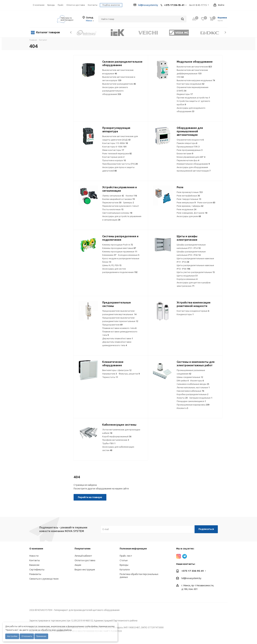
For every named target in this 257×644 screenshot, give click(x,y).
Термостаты (110, 377)
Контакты (35, 560)
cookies (60, 630)
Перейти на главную (90, 497)
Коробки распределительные (193, 394)
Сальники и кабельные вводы (193, 384)
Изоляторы (197, 381)
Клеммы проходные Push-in (118, 245)
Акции (78, 565)
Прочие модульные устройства (193, 98)
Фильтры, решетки (129, 374)
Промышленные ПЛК (188, 147)
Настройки (12, 636)
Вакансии (34, 565)
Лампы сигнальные (113, 196)
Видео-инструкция (85, 570)
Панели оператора (187, 143)
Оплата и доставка (85, 560)
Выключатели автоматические (194, 67)
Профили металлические (116, 440)
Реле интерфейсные (188, 196)
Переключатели (112, 202)
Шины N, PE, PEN (112, 265)
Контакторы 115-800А (115, 143)
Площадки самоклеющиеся (191, 401)
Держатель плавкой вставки (118, 338)
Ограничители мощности (190, 140)
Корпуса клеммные (187, 279)
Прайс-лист (126, 556)
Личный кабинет (83, 556)
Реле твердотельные (189, 199)
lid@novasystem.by (146, 5)
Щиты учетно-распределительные (196, 272)
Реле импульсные (186, 202)
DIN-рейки (183, 381)
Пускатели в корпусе (114, 160)
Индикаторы (185, 94)
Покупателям (83, 549)
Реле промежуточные (190, 192)
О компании (39, 5)
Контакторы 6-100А (114, 147)
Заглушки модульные (201, 398)
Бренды (124, 565)
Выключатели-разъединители (119, 84)
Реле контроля (206, 202)
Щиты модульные (187, 276)
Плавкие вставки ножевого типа (119, 328)
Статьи (124, 560)
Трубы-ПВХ (109, 443)
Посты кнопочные (113, 209)
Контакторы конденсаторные (193, 311)
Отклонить (27, 636)
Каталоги (125, 570)
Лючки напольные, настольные (193, 387)
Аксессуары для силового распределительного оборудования (115, 91)
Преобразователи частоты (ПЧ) (120, 164)
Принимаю (41, 636)
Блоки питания (185, 153)
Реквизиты (35, 574)
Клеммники (109, 255)
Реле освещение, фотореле (192, 213)
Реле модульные (186, 209)
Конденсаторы (185, 314)
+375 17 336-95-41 (174, 5)
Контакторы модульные (191, 84)
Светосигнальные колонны (117, 213)
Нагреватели (110, 374)
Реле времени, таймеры (190, 206)
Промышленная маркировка (193, 405)
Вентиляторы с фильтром (117, 370)
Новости (34, 556)
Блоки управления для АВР (191, 157)
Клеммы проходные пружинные (120, 252)
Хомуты (182, 398)
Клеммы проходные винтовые (119, 248)
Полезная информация (133, 549)
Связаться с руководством (44, 579)
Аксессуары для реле (189, 216)
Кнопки (131, 196)
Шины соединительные (190, 377)
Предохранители (112, 325)
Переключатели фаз (188, 160)
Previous (71, 32)
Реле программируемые (190, 150)
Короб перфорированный (117, 436)
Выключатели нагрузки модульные (196, 80)
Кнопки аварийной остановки (118, 199)
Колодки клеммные (129, 255)
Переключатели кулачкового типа (120, 206)
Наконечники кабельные (190, 391)
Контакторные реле (113, 157)
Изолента (182, 408)
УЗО (180, 77)
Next (225, 32)
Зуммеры (128, 202)
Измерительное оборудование (193, 164)
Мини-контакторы (113, 150)
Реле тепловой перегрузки (117, 153)
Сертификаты (37, 570)
